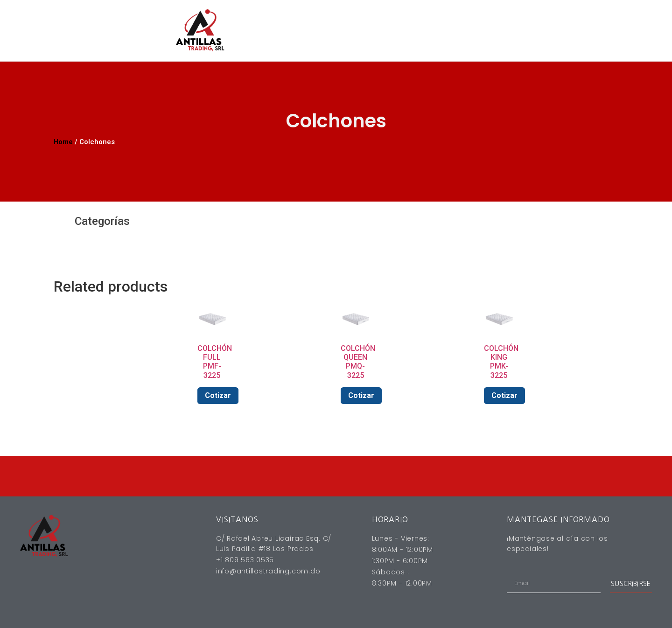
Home (63, 142)
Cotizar (218, 395)
